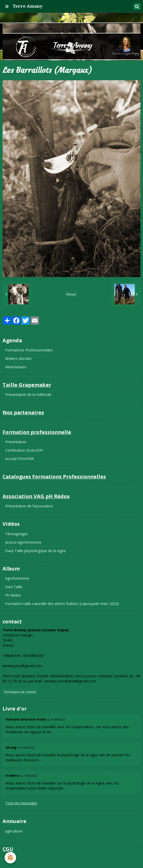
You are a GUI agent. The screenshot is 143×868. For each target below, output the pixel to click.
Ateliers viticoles (18, 358)
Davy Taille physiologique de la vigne (35, 551)
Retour (71, 294)
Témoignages (16, 534)
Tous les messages (21, 803)
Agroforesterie (17, 578)
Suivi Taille (14, 587)
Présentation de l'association (29, 506)
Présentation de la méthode (28, 395)
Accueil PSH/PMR (19, 459)
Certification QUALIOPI (24, 450)
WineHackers (16, 367)
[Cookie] (10, 858)
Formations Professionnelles (29, 350)
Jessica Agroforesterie (23, 542)
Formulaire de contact (20, 692)
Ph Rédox (13, 595)
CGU (9, 859)
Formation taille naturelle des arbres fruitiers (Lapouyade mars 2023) (62, 604)
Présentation (16, 442)
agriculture (14, 831)
